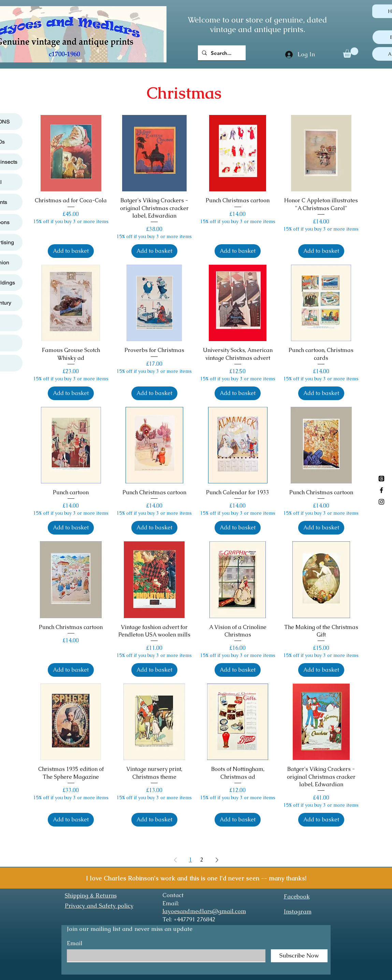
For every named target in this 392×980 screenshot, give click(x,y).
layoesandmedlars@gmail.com (204, 911)
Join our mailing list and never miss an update (130, 929)
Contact (173, 895)
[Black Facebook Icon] (381, 490)
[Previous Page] (175, 860)
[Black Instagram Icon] (381, 502)
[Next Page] (217, 860)
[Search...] (221, 53)
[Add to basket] (71, 251)
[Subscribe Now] (299, 956)
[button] (351, 53)
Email (75, 943)
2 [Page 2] (202, 860)
